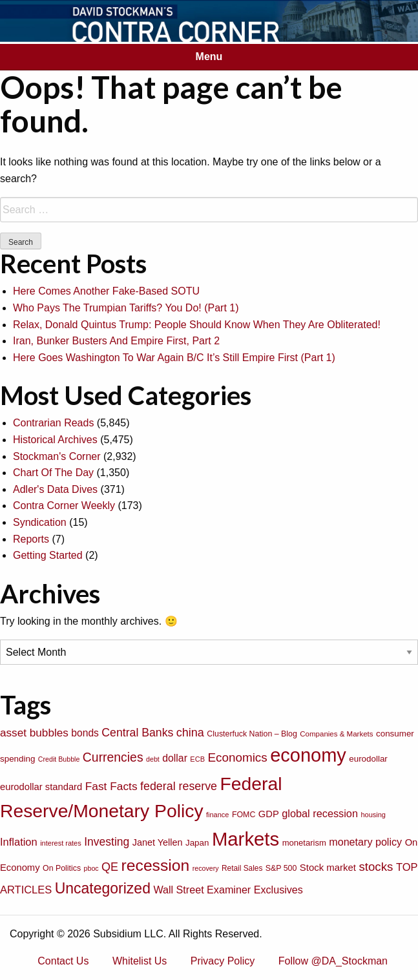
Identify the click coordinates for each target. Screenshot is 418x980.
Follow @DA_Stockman (333, 961)
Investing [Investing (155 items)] (107, 842)
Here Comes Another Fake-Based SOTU (106, 291)
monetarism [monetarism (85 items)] (304, 843)
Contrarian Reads (53, 423)
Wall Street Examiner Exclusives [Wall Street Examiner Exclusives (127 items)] (228, 890)
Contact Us (63, 961)
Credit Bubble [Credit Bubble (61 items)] (59, 759)
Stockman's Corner (57, 456)
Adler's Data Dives (55, 489)
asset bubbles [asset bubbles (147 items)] (34, 733)
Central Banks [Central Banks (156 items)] (137, 733)
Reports (31, 539)
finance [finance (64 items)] (217, 815)
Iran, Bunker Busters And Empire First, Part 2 (116, 341)
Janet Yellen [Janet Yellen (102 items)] (158, 842)
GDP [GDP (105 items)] (269, 814)
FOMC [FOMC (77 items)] (244, 815)
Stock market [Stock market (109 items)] (328, 867)
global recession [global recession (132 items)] (320, 813)
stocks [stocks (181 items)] (376, 867)
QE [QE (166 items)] (110, 867)
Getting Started (48, 555)
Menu (209, 57)
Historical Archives (55, 440)
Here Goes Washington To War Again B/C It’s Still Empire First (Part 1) (174, 358)
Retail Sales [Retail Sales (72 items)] (242, 868)
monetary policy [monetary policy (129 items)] (365, 842)
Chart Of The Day (53, 473)
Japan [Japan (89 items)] (197, 843)
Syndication (40, 522)
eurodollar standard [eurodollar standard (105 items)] (41, 787)
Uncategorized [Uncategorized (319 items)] (103, 888)
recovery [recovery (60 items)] (206, 868)
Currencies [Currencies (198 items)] (113, 757)
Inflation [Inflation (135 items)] (19, 842)
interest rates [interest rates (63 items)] (61, 843)
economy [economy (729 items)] (308, 755)
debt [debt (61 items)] (153, 759)
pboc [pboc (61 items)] (91, 868)
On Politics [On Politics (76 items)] (62, 868)
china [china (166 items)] (190, 733)
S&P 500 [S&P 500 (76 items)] (281, 868)
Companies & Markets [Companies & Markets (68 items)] (336, 734)
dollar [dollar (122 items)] (175, 758)
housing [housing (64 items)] (373, 815)
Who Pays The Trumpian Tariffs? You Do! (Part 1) (126, 308)
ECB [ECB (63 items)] (197, 759)
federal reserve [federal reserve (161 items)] (179, 786)
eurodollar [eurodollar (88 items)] (368, 759)
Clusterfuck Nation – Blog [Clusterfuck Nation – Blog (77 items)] (252, 734)
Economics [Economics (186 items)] (237, 757)
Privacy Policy (223, 961)
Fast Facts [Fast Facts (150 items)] (111, 786)
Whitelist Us (140, 961)
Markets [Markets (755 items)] (246, 839)
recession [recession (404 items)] (156, 865)
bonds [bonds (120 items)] (85, 733)
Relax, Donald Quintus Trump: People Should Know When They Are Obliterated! (197, 325)
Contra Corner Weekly (64, 506)
